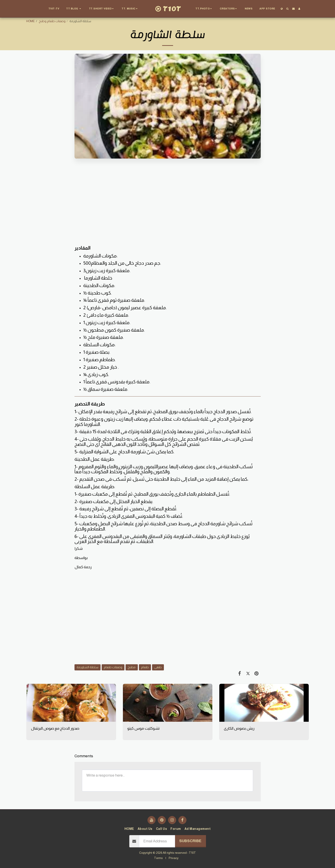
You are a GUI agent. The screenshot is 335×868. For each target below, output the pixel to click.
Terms (158, 858)
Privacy (174, 858)
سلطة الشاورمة (88, 667)
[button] (74, 9)
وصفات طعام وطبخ (52, 21)
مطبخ (132, 667)
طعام (145, 667)
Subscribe (190, 841)
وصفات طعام (113, 667)
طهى (158, 667)
